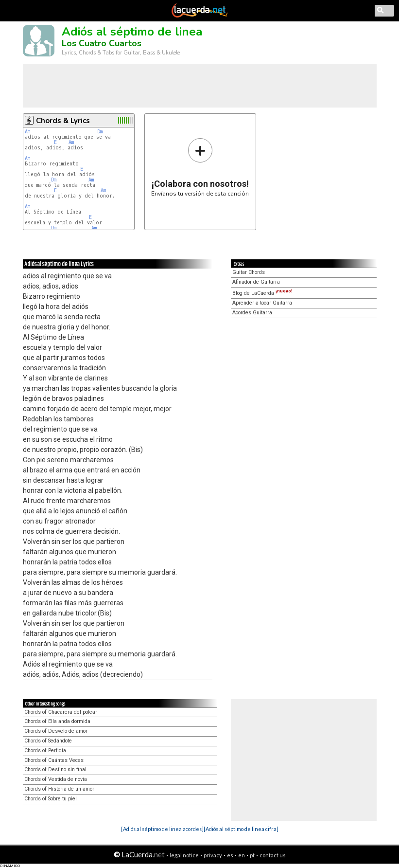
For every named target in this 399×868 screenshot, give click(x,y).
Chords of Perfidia (45, 750)
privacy (213, 855)
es (230, 855)
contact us (273, 855)
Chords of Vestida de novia (56, 779)
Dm (100, 132)
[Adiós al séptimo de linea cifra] (241, 829)
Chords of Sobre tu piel (51, 799)
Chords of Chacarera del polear (61, 712)
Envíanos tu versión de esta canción (200, 167)
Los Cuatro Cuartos (102, 43)
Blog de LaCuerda (262, 293)
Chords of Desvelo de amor (56, 731)
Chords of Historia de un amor (59, 789)
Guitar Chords (249, 272)
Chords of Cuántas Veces (54, 760)
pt (252, 855)
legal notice (184, 855)
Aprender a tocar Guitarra (262, 303)
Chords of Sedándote (48, 741)
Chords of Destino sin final (55, 769)
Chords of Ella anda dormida (57, 721)
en (242, 855)
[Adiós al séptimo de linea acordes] (162, 829)
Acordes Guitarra (252, 313)
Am (27, 132)
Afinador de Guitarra (256, 282)
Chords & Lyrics (63, 121)
